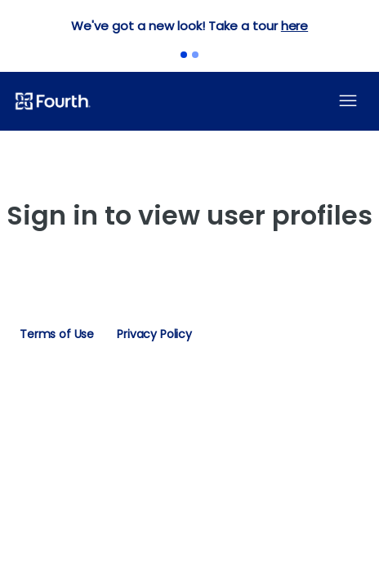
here (294, 26)
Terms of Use (57, 334)
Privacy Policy (154, 334)
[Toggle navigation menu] (348, 101)
